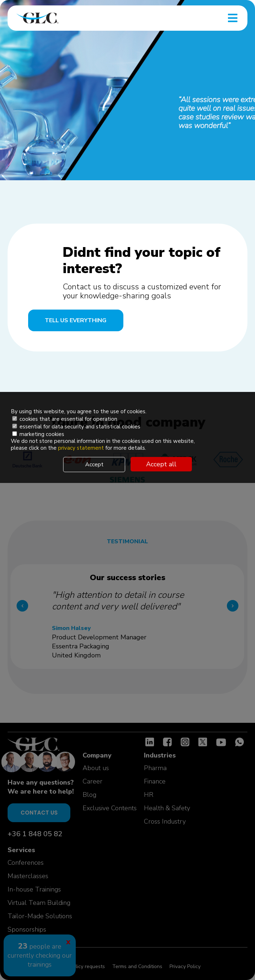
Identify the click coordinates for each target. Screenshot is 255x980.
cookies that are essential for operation (65, 419)
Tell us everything (76, 320)
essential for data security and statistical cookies (76, 427)
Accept (94, 465)
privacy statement (82, 448)
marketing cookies (38, 434)
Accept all (161, 464)
